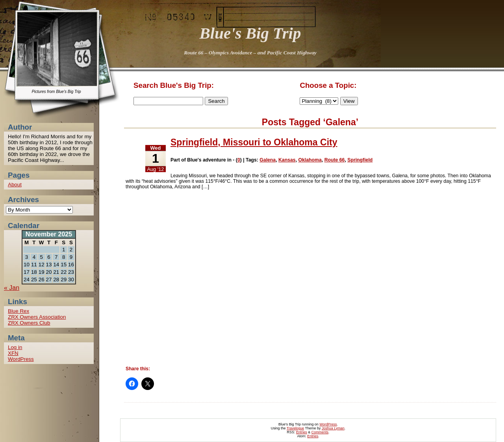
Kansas (287, 160)
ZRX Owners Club (29, 323)
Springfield (360, 160)
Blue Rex (19, 311)
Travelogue (295, 428)
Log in (15, 347)
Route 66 (335, 160)
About (15, 185)
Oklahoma (310, 160)
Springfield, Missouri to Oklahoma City (254, 142)
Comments (320, 432)
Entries (302, 432)
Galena (268, 160)
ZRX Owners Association (37, 317)
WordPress (21, 359)
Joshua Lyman (333, 428)
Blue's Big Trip (250, 33)
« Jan (12, 288)
